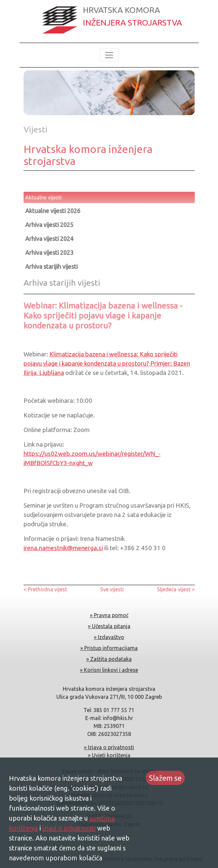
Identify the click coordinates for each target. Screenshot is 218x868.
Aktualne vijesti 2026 (53, 211)
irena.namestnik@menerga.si (63, 548)
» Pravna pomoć (109, 615)
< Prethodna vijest (45, 589)
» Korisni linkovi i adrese (109, 670)
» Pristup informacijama (109, 648)
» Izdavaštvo (109, 637)
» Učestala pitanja (109, 626)
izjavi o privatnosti (69, 828)
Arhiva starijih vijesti (51, 266)
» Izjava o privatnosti (109, 747)
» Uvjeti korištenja (109, 755)
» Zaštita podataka (109, 659)
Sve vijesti (112, 589)
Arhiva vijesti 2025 (49, 225)
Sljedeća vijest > (176, 589)
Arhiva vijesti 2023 (49, 253)
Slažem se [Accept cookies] (165, 778)
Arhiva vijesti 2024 (49, 239)
